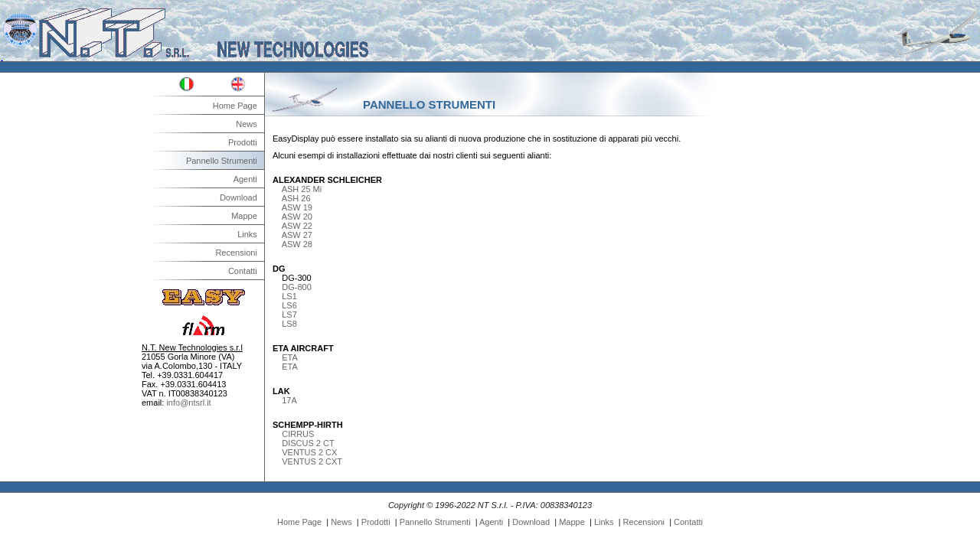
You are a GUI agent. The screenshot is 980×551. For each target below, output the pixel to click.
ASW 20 (297, 217)
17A (289, 400)
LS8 (289, 324)
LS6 (289, 305)
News (247, 124)
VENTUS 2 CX (309, 452)
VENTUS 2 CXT (312, 461)
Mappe (244, 216)
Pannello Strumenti (222, 161)
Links (247, 234)
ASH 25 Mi (302, 189)
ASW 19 (297, 207)
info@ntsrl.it (188, 403)
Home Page (235, 106)
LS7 (289, 315)
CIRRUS (298, 434)
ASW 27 (297, 235)
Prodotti (243, 142)
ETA (290, 357)
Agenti (245, 179)
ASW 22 (297, 226)
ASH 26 (296, 198)
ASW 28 (297, 244)
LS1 (289, 296)
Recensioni (236, 253)
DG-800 (297, 287)
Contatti (243, 271)
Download (238, 197)
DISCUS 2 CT (308, 443)
